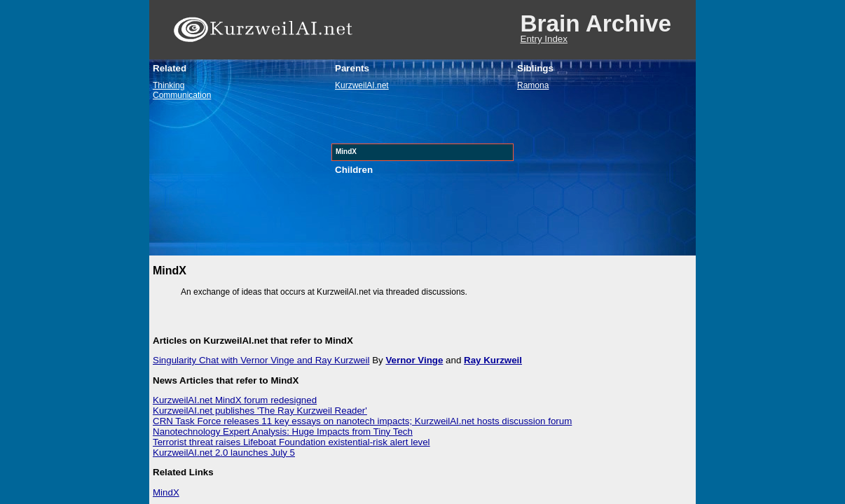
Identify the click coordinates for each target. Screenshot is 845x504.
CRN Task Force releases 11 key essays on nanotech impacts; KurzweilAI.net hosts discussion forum (362, 421)
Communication (182, 95)
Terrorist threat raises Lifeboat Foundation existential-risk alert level (291, 442)
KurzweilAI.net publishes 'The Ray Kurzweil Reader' (260, 411)
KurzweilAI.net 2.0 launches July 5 (224, 453)
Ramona (533, 85)
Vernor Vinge (414, 360)
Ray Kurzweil (493, 360)
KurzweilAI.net (362, 85)
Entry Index (544, 39)
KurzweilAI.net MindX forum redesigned (235, 400)
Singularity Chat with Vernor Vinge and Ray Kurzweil (261, 360)
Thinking (169, 85)
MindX (166, 492)
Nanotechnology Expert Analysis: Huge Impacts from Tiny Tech (283, 432)
